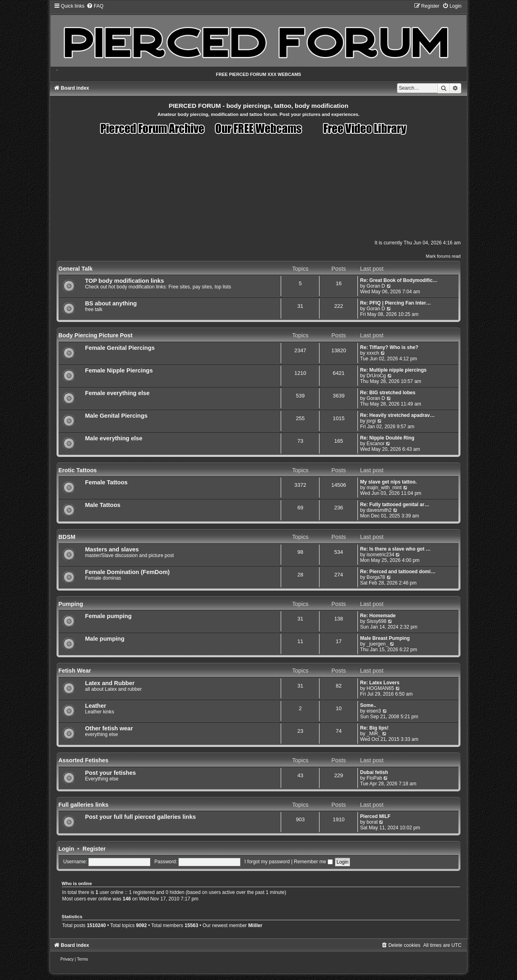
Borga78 (376, 577)
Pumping (71, 604)
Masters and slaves (112, 549)
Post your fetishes (111, 773)
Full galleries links (84, 805)
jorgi (371, 421)
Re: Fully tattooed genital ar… (394, 505)
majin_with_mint (384, 488)
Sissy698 (377, 621)
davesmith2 (379, 510)
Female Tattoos (106, 482)
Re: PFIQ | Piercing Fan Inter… (395, 303)
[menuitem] (95, 6)
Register (94, 849)
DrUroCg (376, 376)
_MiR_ (374, 734)
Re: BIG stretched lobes (388, 393)
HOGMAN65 (380, 688)
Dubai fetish (374, 772)
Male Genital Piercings (117, 416)
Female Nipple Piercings (119, 370)
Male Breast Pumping (385, 638)
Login (66, 849)
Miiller (255, 925)
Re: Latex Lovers (379, 683)
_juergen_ (378, 644)
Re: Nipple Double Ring (387, 438)
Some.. (368, 705)
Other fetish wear (109, 728)
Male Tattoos (103, 505)
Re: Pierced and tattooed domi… (398, 572)
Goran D (376, 286)
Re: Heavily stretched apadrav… (397, 415)
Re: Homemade (378, 616)
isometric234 (381, 555)
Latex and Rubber (110, 683)
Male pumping (105, 639)
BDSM (67, 537)
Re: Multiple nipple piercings (393, 370)
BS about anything (111, 303)
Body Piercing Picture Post (96, 335)
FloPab (374, 778)
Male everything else (114, 438)
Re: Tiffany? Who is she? (389, 347)
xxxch (373, 353)
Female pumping (108, 616)
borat (372, 822)
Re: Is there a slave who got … (395, 549)
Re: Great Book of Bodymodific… (399, 280)
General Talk (76, 269)
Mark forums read (443, 256)
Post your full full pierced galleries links (141, 817)
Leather (96, 706)
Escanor (376, 444)
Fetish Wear (75, 671)
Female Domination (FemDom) (128, 572)
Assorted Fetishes (84, 760)
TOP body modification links (125, 281)
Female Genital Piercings (120, 348)
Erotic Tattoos (78, 470)
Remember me (313, 862)
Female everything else (118, 393)
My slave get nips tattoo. (388, 482)
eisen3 (374, 711)
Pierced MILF (375, 816)
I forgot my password (267, 862)
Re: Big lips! (374, 728)
